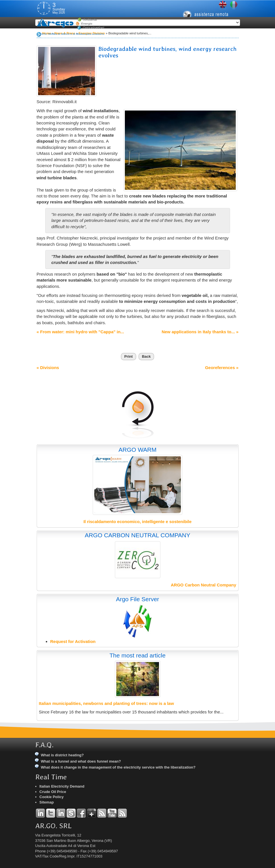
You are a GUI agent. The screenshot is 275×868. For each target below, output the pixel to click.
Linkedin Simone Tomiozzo (61, 813)
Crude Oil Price (53, 792)
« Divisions (48, 368)
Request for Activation (73, 641)
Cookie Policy (52, 797)
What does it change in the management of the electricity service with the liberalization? (118, 767)
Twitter (51, 813)
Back (146, 356)
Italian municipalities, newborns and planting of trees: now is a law (107, 703)
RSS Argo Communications (122, 813)
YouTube (112, 813)
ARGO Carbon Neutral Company (203, 585)
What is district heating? (62, 755)
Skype (71, 813)
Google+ (92, 813)
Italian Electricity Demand (62, 786)
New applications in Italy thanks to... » (200, 332)
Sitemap (47, 802)
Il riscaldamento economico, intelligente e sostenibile (137, 522)
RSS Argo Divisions (102, 813)
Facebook (81, 813)
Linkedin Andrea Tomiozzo (40, 813)
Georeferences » (222, 368)
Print (129, 356)
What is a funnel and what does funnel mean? (81, 761)
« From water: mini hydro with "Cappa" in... (80, 332)
